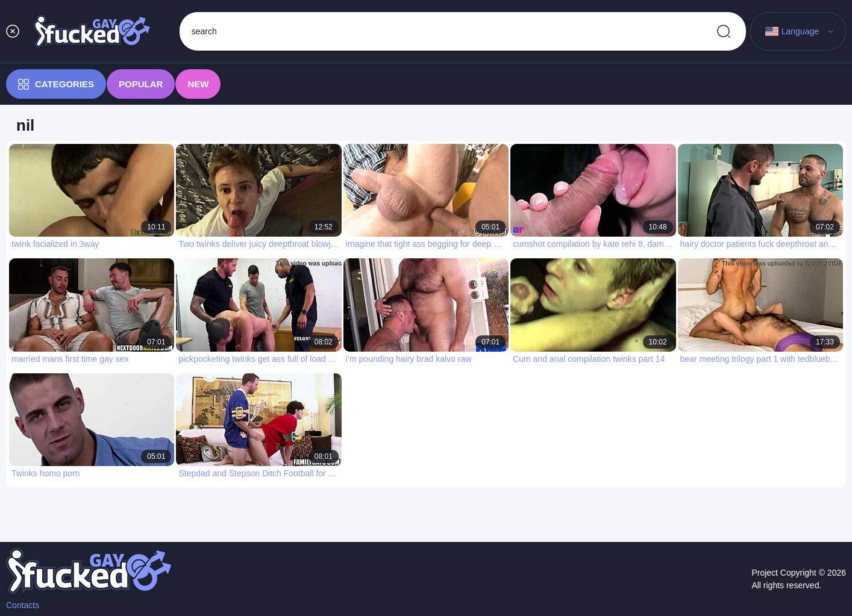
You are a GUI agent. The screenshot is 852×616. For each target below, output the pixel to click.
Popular (141, 84)
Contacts (23, 605)
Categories (56, 84)
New (198, 84)
